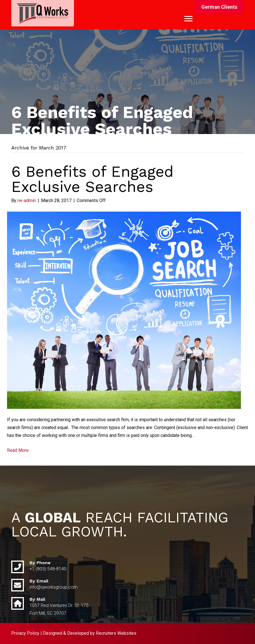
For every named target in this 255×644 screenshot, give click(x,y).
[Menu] (188, 19)
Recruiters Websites (116, 633)
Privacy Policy (25, 633)
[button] (219, 7)
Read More (18, 450)
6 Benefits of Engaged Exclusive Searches (92, 179)
